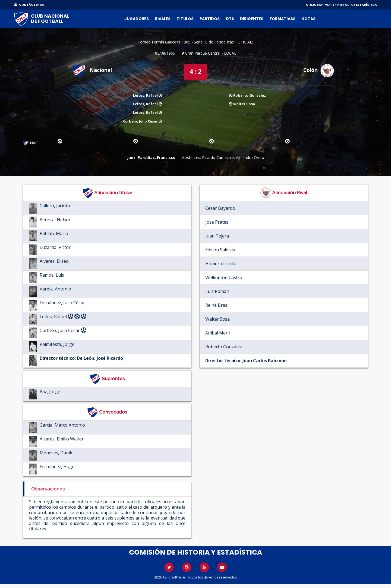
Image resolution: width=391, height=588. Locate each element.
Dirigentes (252, 19)
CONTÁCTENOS (29, 5)
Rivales (163, 19)
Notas (308, 19)
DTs (230, 19)
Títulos (185, 19)
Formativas (283, 19)
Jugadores (137, 19)
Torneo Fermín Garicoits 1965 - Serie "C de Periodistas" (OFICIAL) (195, 42)
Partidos (210, 19)
